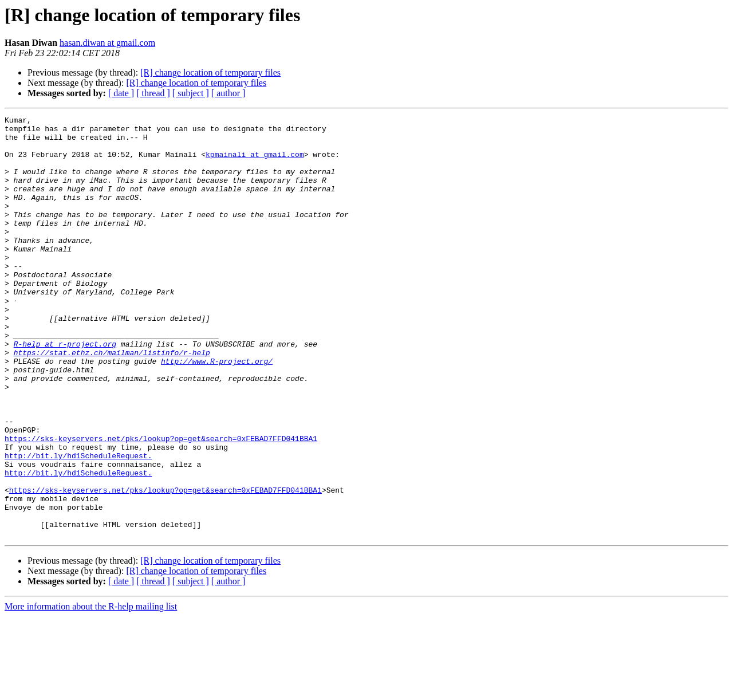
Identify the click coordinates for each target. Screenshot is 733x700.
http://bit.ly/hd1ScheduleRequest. (78, 524)
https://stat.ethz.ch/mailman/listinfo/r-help (112, 400)
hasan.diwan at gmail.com (107, 43)
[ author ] (228, 93)
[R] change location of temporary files (210, 72)
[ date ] (121, 93)
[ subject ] (191, 93)
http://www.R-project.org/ (217, 410)
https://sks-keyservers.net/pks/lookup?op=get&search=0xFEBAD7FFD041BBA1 (161, 503)
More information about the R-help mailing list (91, 690)
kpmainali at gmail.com (255, 163)
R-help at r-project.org (65, 390)
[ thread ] (153, 93)
